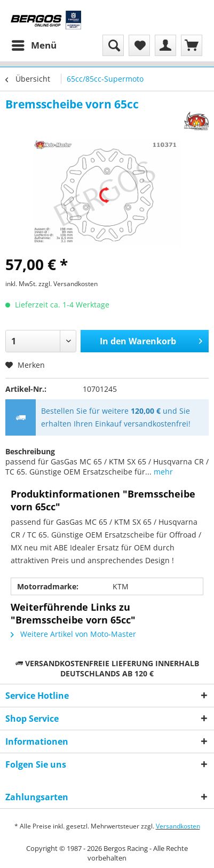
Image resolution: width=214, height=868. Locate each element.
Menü (34, 44)
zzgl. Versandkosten (68, 284)
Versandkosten (178, 826)
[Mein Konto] (165, 45)
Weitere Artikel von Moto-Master (73, 634)
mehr (162, 472)
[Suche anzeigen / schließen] (113, 45)
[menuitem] (34, 45)
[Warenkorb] (192, 45)
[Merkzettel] (139, 45)
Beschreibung (30, 451)
